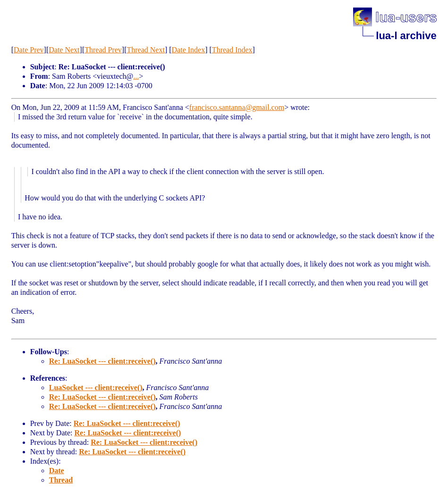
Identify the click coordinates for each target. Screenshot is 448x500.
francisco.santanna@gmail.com (237, 107)
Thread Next (146, 50)
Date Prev (29, 50)
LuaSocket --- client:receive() (96, 387)
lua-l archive (406, 36)
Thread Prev (103, 50)
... (136, 76)
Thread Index (232, 50)
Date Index (189, 50)
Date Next (64, 50)
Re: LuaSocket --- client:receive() (102, 361)
